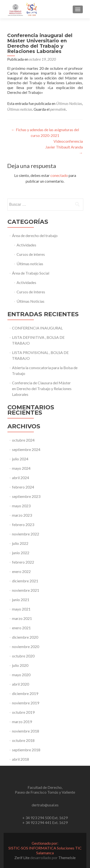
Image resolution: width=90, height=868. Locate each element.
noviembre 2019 (26, 703)
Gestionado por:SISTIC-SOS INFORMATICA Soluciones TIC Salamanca (45, 848)
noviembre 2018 (26, 731)
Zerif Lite (22, 858)
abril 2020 (21, 684)
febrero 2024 (23, 487)
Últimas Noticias (69, 103)
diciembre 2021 (25, 581)
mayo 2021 (21, 609)
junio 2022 (21, 553)
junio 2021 (21, 600)
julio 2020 (20, 665)
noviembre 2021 (26, 590)
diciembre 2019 (25, 693)
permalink (58, 109)
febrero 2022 (23, 562)
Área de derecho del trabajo (35, 235)
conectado (59, 175)
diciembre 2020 (25, 637)
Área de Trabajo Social (31, 273)
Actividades (26, 245)
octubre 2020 (23, 656)
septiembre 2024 (26, 449)
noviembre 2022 (26, 534)
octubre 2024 (23, 440)
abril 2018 (21, 759)
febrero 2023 (23, 524)
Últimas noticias (20, 109)
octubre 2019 (23, 712)
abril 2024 (21, 478)
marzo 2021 (22, 618)
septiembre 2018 (26, 750)
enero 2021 (21, 628)
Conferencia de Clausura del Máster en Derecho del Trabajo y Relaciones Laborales (42, 389)
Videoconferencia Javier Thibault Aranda (64, 147)
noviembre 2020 (26, 646)
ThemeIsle (67, 858)
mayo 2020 (21, 675)
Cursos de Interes (31, 292)
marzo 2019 (22, 722)
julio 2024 (20, 459)
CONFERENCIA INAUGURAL (37, 328)
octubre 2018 (23, 740)
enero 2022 (21, 571)
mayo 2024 (21, 468)
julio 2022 (20, 543)
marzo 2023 (22, 515)
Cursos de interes (31, 254)
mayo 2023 (21, 506)
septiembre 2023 (26, 496)
